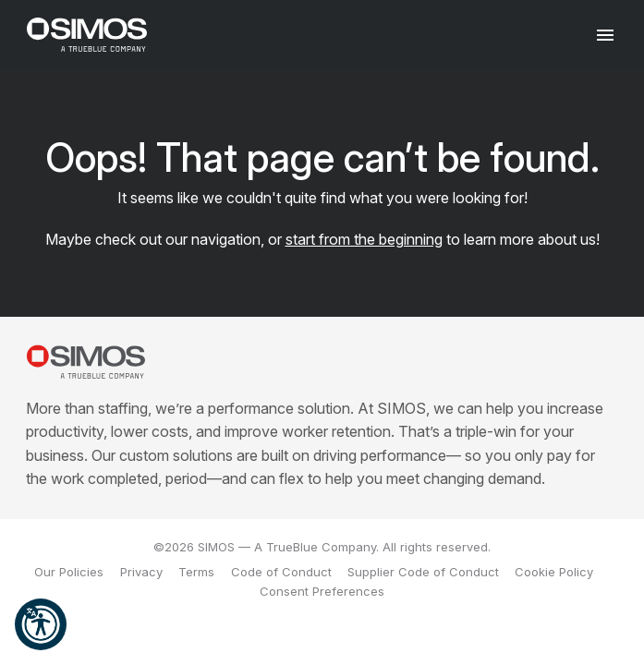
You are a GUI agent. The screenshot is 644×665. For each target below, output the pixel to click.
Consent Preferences (322, 591)
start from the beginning (364, 239)
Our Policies (69, 572)
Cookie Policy (554, 572)
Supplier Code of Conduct (423, 572)
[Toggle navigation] (606, 35)
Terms (196, 572)
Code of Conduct (281, 572)
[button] (41, 624)
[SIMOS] (87, 35)
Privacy (141, 572)
